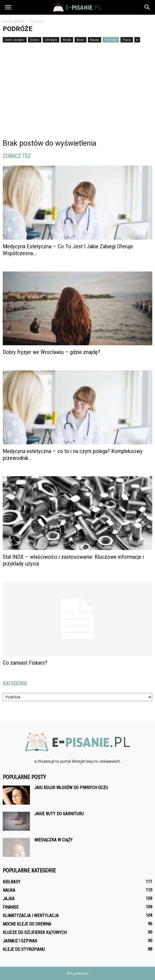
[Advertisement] (77, 84)
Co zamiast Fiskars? (25, 663)
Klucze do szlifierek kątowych (35, 932)
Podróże (111, 40)
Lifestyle (51, 40)
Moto (80, 40)
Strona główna (14, 21)
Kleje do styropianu (24, 949)
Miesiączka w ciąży (53, 840)
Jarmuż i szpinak (20, 941)
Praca (127, 40)
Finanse (11, 907)
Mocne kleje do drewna (27, 924)
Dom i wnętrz (15, 40)
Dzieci (35, 40)
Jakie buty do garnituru (59, 814)
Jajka (9, 899)
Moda (67, 40)
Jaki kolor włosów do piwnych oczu (71, 788)
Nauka (94, 40)
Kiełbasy (12, 882)
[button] (147, 7)
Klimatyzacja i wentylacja (31, 916)
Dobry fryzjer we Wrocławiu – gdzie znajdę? (51, 352)
